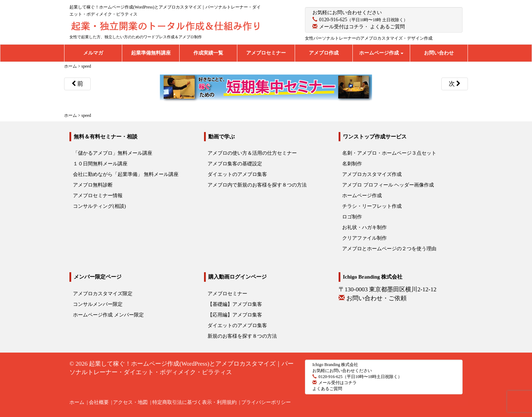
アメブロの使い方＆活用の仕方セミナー (252, 153)
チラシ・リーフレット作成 (372, 206)
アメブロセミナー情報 (98, 196)
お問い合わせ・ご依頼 (377, 298)
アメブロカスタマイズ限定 (103, 294)
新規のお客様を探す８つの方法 (242, 336)
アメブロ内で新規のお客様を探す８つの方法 (257, 185)
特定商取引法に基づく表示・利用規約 (194, 402)
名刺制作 (352, 164)
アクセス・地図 (130, 402)
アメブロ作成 (324, 53)
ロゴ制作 (352, 217)
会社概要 (99, 402)
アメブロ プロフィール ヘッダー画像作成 (388, 185)
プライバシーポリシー (266, 402)
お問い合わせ (439, 53)
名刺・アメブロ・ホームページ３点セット (389, 153)
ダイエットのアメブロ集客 (237, 174)
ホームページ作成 (381, 53)
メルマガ (93, 53)
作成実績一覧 (208, 53)
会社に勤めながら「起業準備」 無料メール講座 (126, 174)
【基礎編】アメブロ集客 (235, 304)
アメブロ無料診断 (93, 185)
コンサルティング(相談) (99, 206)
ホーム (77, 402)
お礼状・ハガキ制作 (364, 227)
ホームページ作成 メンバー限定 (108, 315)
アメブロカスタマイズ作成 (372, 174)
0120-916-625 (333, 20)
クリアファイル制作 (364, 238)
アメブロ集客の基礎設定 (235, 164)
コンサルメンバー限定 (98, 304)
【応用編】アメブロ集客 (235, 315)
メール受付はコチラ (341, 27)
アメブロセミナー (266, 53)
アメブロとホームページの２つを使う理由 (389, 249)
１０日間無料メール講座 (100, 164)
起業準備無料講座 (151, 53)
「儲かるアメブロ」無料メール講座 (113, 153)
